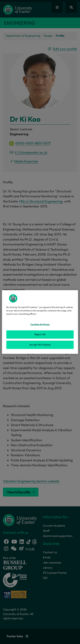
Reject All (40, 334)
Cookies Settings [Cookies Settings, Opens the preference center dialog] (40, 324)
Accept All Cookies (40, 345)
